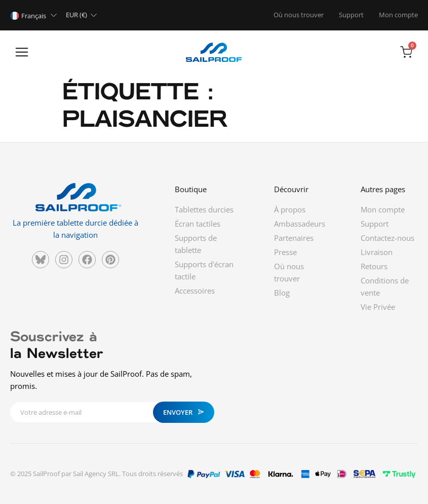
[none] (35, 15)
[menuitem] (35, 15)
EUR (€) (76, 15)
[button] (22, 53)
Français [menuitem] (34, 16)
